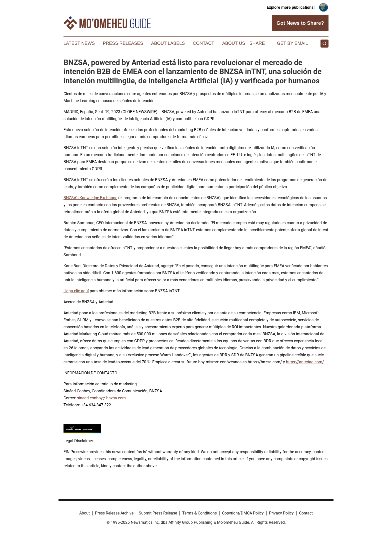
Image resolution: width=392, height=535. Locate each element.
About (84, 513)
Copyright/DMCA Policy (243, 513)
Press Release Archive (114, 513)
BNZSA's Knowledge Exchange (90, 198)
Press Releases (123, 43)
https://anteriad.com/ (305, 362)
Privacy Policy (281, 513)
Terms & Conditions (199, 513)
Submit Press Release (158, 513)
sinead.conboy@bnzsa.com (101, 398)
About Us (234, 43)
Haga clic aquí (76, 291)
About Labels (168, 43)
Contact (203, 43)
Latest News (79, 43)
